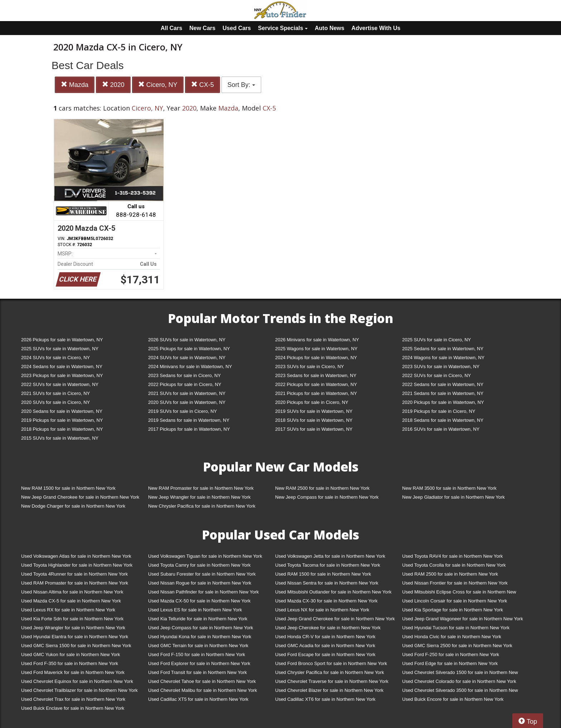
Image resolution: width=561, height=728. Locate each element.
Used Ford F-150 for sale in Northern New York (197, 654)
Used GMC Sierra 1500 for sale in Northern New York (76, 646)
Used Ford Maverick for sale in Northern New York (73, 672)
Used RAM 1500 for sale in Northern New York (323, 574)
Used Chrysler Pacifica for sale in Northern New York (330, 672)
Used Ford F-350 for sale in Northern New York (70, 663)
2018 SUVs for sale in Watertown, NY (314, 420)
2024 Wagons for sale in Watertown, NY (443, 358)
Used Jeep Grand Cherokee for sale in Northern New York (335, 619)
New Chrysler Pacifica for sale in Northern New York (202, 506)
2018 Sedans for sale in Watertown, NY (443, 420)
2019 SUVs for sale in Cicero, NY (182, 411)
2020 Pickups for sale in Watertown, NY (443, 402)
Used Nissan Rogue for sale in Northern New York (200, 583)
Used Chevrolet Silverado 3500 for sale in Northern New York (460, 692)
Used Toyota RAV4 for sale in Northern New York (452, 556)
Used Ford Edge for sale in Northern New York (450, 663)
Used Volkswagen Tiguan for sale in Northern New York (205, 556)
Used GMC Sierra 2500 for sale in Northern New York (457, 646)
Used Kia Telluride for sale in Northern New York (198, 619)
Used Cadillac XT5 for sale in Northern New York (198, 699)
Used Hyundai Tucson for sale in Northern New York (456, 628)
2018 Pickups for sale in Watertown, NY (62, 429)
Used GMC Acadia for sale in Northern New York (325, 646)
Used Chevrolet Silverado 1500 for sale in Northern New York (460, 674)
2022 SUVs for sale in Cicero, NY (436, 375)
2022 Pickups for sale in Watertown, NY (316, 384)
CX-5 (203, 85)
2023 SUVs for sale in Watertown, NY (441, 367)
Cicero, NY (158, 85)
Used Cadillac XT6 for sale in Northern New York (325, 699)
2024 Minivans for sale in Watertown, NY (190, 367)
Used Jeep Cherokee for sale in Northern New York (328, 628)
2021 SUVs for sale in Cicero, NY (55, 393)
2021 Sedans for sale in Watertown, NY (443, 393)
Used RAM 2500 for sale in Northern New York (450, 574)
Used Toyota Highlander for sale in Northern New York (77, 565)
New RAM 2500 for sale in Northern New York (322, 488)
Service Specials (283, 28)
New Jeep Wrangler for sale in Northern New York (199, 497)
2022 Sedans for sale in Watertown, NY (443, 384)
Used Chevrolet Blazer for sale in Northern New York (329, 690)
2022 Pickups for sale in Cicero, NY (185, 384)
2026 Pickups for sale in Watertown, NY (62, 340)
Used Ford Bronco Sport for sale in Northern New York (331, 663)
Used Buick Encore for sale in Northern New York (453, 699)
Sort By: (241, 85)
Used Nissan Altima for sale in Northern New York (72, 592)
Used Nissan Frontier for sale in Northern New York (455, 583)
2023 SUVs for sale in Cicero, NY (309, 367)
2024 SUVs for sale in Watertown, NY (187, 358)
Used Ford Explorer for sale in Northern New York (199, 663)
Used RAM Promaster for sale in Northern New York (75, 583)
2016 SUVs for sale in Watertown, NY (441, 429)
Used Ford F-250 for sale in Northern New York (451, 654)
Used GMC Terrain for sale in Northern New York (198, 646)
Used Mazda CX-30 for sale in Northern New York (326, 601)
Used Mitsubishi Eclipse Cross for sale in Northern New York (459, 593)
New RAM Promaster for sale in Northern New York (201, 488)
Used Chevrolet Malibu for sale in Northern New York (203, 690)
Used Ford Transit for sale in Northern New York (197, 672)
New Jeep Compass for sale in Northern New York (327, 497)
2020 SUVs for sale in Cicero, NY (55, 402)
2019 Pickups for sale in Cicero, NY (439, 411)
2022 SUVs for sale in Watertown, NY (60, 384)
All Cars (171, 28)
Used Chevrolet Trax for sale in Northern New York (73, 699)
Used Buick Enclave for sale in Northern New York (73, 708)
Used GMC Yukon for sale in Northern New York (71, 654)
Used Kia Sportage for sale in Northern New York (453, 610)
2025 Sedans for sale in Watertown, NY (443, 349)
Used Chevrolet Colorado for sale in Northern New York (459, 681)
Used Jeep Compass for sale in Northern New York (201, 628)
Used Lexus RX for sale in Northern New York (68, 610)
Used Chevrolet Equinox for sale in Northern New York (77, 681)
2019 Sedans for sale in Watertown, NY (189, 420)
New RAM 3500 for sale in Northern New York (449, 488)
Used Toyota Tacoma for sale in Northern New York (328, 565)
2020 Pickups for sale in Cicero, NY (312, 402)
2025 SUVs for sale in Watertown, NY (60, 349)
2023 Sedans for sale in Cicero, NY (184, 375)
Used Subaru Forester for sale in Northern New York (202, 574)
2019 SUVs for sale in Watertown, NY (314, 411)
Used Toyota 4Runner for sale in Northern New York (74, 574)
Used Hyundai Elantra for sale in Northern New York (75, 637)
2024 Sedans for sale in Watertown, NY (62, 367)
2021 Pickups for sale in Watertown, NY (316, 393)
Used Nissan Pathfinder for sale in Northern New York (203, 592)
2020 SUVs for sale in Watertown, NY (187, 402)
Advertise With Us (376, 28)
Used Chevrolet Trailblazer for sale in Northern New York (79, 690)
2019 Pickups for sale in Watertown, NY (62, 420)
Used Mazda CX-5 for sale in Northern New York (71, 601)
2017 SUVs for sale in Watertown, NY (314, 429)
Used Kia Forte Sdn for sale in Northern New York (72, 619)
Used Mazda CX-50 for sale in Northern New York (199, 601)
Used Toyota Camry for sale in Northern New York (199, 565)
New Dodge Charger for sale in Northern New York (73, 506)
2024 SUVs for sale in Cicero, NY (55, 358)
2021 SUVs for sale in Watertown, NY (187, 393)
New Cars (202, 28)
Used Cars (237, 28)
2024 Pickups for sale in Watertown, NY (316, 358)
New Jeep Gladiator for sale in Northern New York (453, 497)
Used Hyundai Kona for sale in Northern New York (200, 637)
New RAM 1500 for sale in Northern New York (68, 488)
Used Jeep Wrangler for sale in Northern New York (73, 628)
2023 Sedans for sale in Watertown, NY (316, 375)
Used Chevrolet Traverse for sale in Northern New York (332, 681)
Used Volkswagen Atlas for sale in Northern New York (76, 556)
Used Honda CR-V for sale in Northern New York (325, 637)
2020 (113, 85)
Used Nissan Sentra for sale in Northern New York (327, 583)
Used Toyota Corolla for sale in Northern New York (454, 565)
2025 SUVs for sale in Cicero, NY (436, 340)
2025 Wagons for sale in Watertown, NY (316, 349)
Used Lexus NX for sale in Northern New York (322, 610)
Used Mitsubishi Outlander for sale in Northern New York (333, 592)
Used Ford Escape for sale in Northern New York (325, 654)
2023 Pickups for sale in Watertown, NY (62, 375)
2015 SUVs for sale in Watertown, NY (60, 438)
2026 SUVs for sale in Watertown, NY (187, 340)
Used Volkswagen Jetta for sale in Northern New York (330, 556)
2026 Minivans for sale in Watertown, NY (317, 340)
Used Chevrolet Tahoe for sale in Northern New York (202, 681)
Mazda (75, 85)
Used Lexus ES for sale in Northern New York (195, 610)
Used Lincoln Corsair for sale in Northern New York (455, 601)
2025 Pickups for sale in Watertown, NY (189, 349)
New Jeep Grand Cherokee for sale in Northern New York (80, 497)
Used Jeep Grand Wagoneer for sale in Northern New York (463, 619)
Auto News (330, 28)
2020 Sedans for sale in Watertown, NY (62, 411)
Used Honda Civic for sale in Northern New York (452, 637)
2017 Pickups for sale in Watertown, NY (189, 429)
